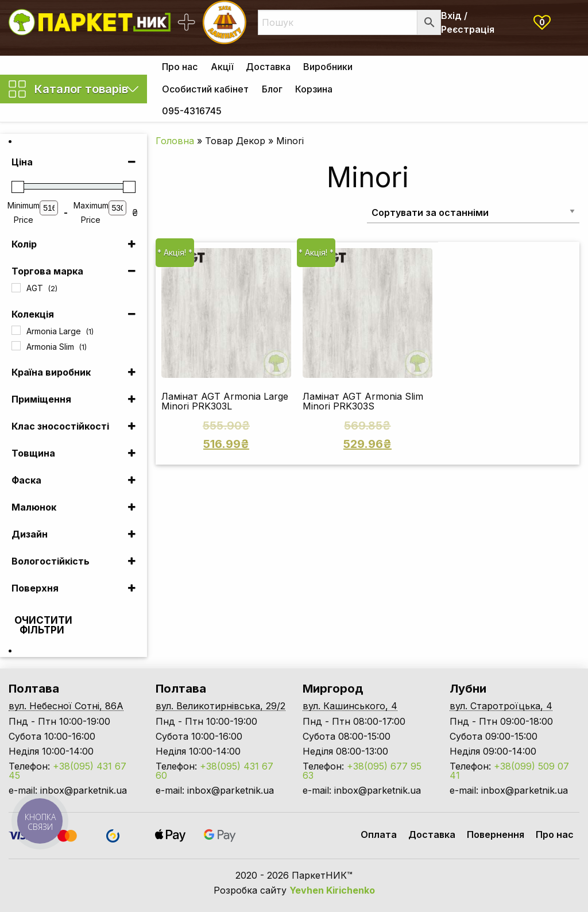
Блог (272, 89)
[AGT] (16, 288)
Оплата (379, 834)
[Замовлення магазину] (473, 212)
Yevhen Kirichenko (332, 890)
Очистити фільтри (43, 625)
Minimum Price (24, 212)
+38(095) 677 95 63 (362, 771)
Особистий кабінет (205, 89)
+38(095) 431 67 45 (67, 771)
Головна (175, 141)
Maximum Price (91, 212)
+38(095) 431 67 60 (214, 771)
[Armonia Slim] (16, 346)
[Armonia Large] (16, 330)
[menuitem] (180, 67)
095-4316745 (192, 111)
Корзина (314, 89)
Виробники (328, 67)
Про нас (180, 67)
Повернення (496, 834)
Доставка (268, 67)
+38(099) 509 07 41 (509, 771)
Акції (222, 67)
